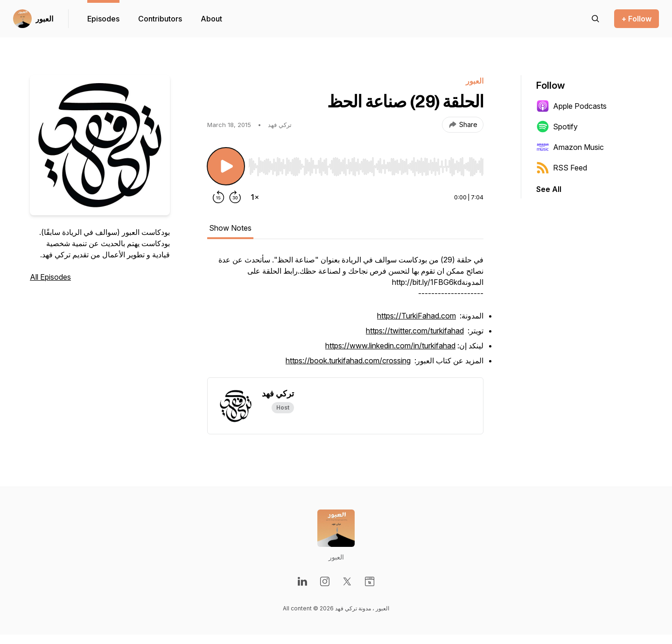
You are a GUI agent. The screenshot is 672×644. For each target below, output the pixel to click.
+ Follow (637, 19)
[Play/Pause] (226, 166)
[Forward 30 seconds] (235, 197)
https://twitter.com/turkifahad (415, 331)
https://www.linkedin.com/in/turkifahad (390, 346)
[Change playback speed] (255, 197)
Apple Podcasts (571, 106)
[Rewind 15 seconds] (218, 197)
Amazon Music (570, 147)
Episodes (103, 19)
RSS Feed (562, 168)
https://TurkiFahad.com (416, 316)
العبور (44, 19)
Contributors (160, 19)
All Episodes (50, 277)
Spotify (557, 127)
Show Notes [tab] (230, 228)
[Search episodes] (595, 19)
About (211, 19)
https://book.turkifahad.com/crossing (348, 361)
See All (549, 189)
